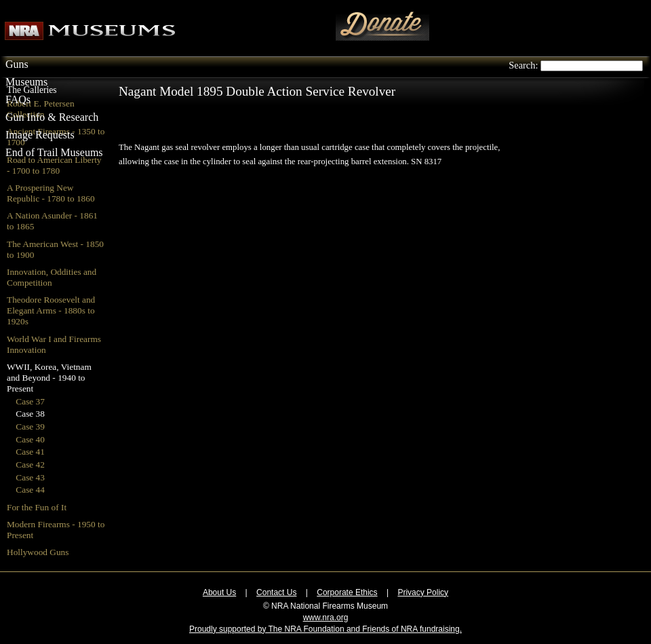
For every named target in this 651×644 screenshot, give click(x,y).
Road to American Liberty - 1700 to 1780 (54, 165)
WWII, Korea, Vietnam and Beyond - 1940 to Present (49, 378)
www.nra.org (326, 618)
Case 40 (30, 439)
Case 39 (30, 427)
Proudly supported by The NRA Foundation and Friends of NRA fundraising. (325, 629)
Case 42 (30, 465)
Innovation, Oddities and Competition (52, 277)
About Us (219, 592)
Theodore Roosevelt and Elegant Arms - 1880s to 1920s (51, 310)
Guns (17, 64)
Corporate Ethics (347, 592)
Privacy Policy (423, 592)
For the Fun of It (37, 507)
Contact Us (276, 592)
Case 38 (30, 414)
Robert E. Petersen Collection (41, 109)
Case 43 (30, 477)
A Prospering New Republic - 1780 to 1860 (51, 193)
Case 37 (30, 401)
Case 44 (30, 490)
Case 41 (30, 452)
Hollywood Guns (38, 552)
